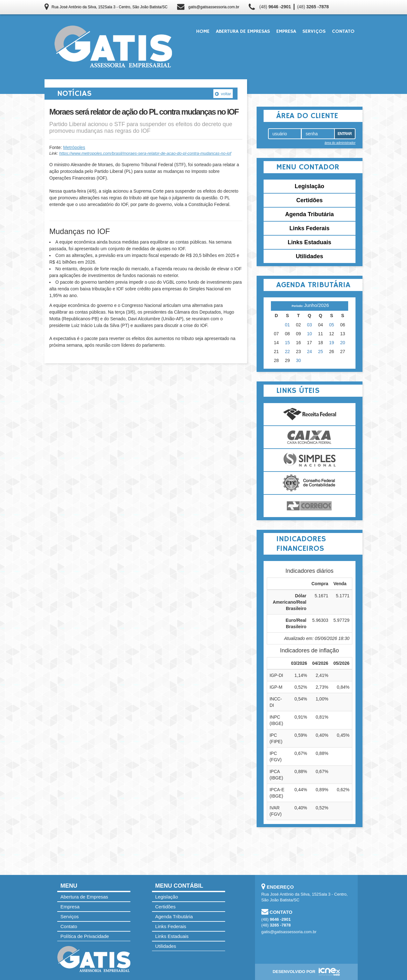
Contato (343, 32)
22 (287, 352)
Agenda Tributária (310, 214)
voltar (223, 94)
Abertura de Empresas (243, 32)
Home (203, 32)
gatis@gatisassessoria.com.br (214, 7)
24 (310, 352)
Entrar (345, 134)
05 (332, 325)
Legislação (310, 186)
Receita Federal (310, 414)
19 (332, 343)
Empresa (286, 32)
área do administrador (340, 143)
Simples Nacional (310, 460)
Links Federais (309, 228)
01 (287, 325)
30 (299, 360)
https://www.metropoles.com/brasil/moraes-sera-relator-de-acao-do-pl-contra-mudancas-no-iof (145, 153)
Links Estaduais (310, 242)
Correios (310, 506)
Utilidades (309, 256)
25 (321, 352)
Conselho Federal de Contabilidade (310, 483)
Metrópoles (74, 147)
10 (310, 334)
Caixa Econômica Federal (310, 437)
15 (287, 343)
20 (343, 343)
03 (310, 325)
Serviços (314, 32)
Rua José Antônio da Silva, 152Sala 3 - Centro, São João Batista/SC (110, 7)
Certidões (310, 200)
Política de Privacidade (85, 936)
